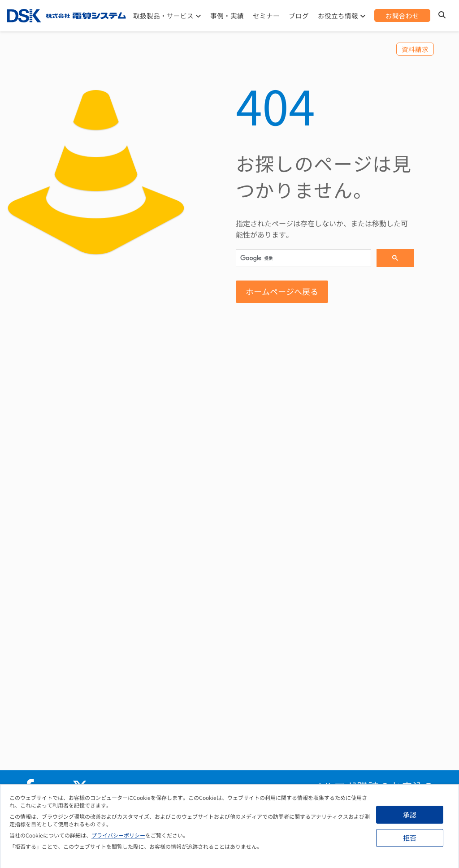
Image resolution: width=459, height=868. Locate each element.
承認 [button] (410, 814)
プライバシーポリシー (118, 835)
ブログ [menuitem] (299, 15)
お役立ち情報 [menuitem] (338, 15)
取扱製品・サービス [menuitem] (163, 15)
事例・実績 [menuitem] (227, 15)
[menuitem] (402, 15)
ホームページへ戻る (282, 291)
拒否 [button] (410, 838)
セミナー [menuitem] (266, 15)
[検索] (303, 259)
